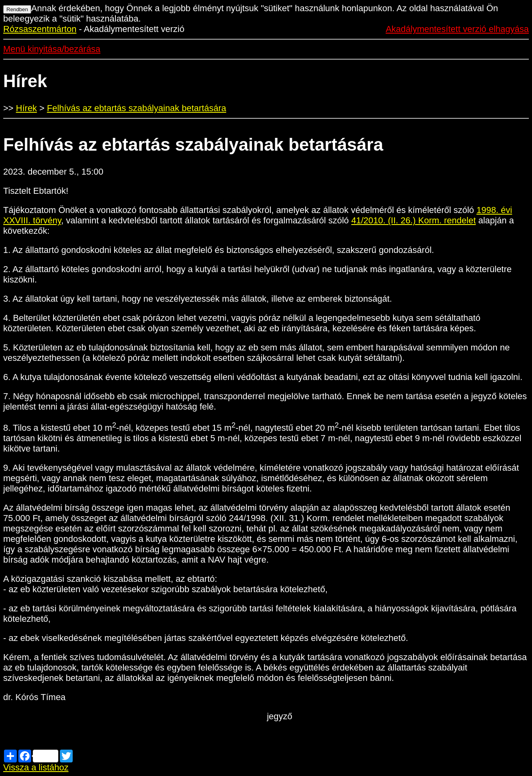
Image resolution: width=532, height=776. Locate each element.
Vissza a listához (36, 767)
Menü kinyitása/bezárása (52, 49)
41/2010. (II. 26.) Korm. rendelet (413, 220)
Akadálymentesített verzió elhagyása (457, 29)
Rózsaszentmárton (40, 29)
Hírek (27, 108)
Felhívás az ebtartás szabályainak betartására (136, 108)
